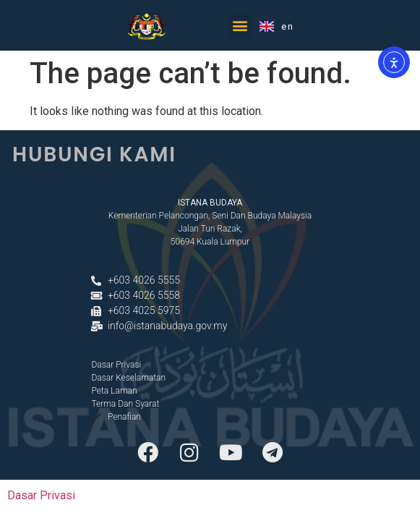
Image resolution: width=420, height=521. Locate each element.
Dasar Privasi (41, 495)
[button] (240, 26)
